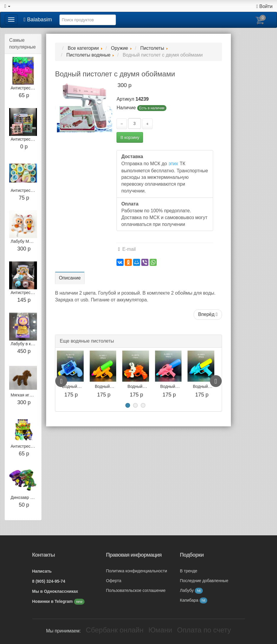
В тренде (189, 571)
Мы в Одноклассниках (55, 591)
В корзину (130, 137)
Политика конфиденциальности (137, 571)
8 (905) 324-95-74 (49, 581)
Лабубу (191, 590)
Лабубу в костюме (28, 344)
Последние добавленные (204, 581)
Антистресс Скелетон (31, 446)
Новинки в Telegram (53, 601)
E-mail (127, 249)
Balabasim (38, 20)
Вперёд (208, 314)
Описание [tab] (70, 278)
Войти (264, 6)
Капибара (194, 600)
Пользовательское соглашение (136, 590)
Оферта (114, 581)
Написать (42, 571)
